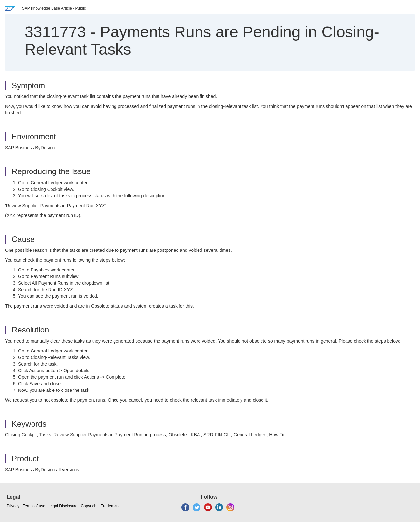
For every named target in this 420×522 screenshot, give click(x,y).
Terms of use (34, 506)
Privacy (13, 506)
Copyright (89, 506)
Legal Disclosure (63, 506)
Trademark (110, 506)
